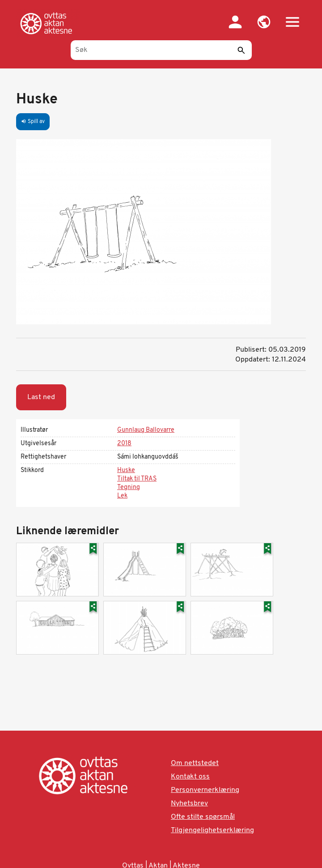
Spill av (33, 122)
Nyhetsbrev (189, 804)
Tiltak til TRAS (137, 479)
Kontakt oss (190, 777)
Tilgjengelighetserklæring (212, 830)
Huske (126, 470)
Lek (122, 496)
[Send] (241, 50)
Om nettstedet (195, 763)
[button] (264, 22)
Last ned (41, 397)
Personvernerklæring (205, 790)
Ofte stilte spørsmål (203, 817)
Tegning (129, 487)
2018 (124, 444)
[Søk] (161, 50)
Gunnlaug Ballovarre (146, 430)
